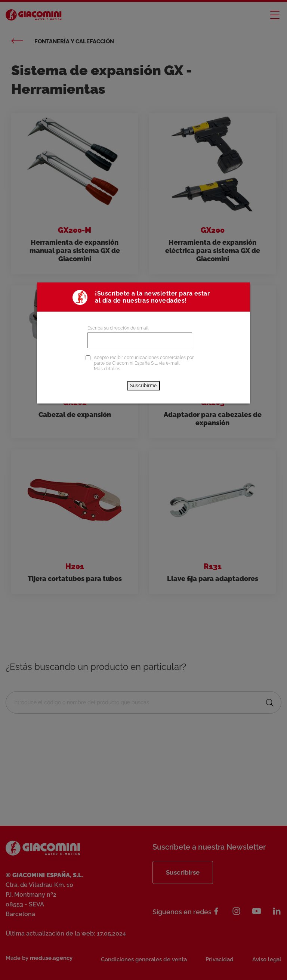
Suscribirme (143, 386)
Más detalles (107, 369)
